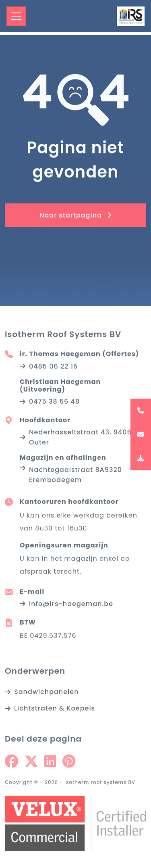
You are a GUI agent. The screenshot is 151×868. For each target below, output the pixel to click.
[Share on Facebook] (11, 763)
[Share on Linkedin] (50, 763)
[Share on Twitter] (31, 763)
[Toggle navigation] (16, 16)
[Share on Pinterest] (69, 763)
